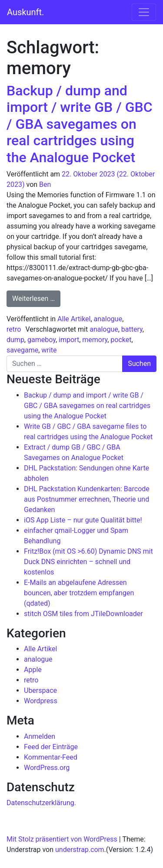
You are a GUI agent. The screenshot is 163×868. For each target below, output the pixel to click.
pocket (121, 340)
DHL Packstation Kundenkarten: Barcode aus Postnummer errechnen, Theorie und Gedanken (87, 499)
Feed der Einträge (51, 747)
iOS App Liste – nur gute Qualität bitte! (83, 520)
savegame (22, 350)
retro (14, 329)
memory (95, 340)
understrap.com (80, 850)
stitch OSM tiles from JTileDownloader (83, 614)
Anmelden (40, 736)
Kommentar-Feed (51, 757)
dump (15, 340)
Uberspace (40, 690)
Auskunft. (25, 12)
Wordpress (41, 701)
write (49, 350)
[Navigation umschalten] (144, 12)
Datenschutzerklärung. (41, 803)
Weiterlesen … (36, 298)
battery (132, 329)
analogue (108, 319)
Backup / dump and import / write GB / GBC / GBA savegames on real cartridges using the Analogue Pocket (80, 124)
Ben (45, 184)
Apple (33, 670)
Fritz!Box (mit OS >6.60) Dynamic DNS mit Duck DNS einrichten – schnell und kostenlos (88, 562)
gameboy (42, 340)
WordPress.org (47, 768)
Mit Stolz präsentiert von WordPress (62, 839)
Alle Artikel (74, 319)
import (69, 340)
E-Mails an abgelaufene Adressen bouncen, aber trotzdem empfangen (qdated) (79, 593)
